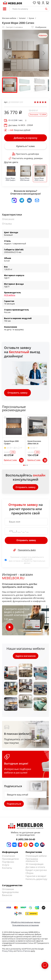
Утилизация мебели (36, 856)
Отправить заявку (17, 393)
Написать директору (36, 879)
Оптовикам (8, 889)
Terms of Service (24, 951)
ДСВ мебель (10, 295)
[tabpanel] (14, 440)
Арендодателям (10, 892)
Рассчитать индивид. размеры (26, 158)
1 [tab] (24, 465)
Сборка (29, 873)
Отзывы (7, 224)
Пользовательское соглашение (26, 925)
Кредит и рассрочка (36, 870)
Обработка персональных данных (26, 922)
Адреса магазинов (26, 656)
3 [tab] (27, 465)
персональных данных (35, 562)
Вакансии (7, 895)
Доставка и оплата (35, 867)
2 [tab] (26, 465)
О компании (8, 856)
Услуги (6, 865)
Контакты (7, 868)
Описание (8, 219)
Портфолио (8, 862)
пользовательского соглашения (33, 558)
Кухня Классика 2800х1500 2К (34, 442)
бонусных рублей (19, 130)
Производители (10, 859)
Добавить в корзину (26, 138)
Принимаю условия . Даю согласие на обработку (27, 560)
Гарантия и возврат (36, 876)
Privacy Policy (8, 951)
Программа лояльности (32, 860)
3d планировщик (35, 864)
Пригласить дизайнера (26, 154)
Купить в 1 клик (26, 146)
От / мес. (16, 120)
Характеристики (12, 215)
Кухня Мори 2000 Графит (11, 442)
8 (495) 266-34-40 (26, 839)
